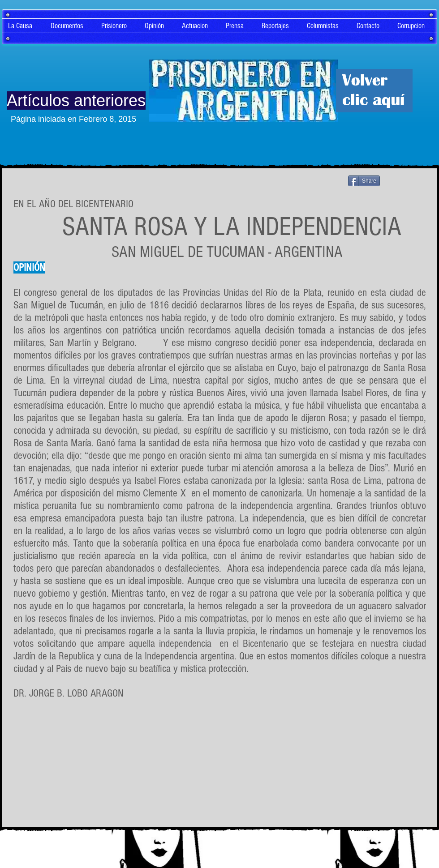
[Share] (364, 181)
